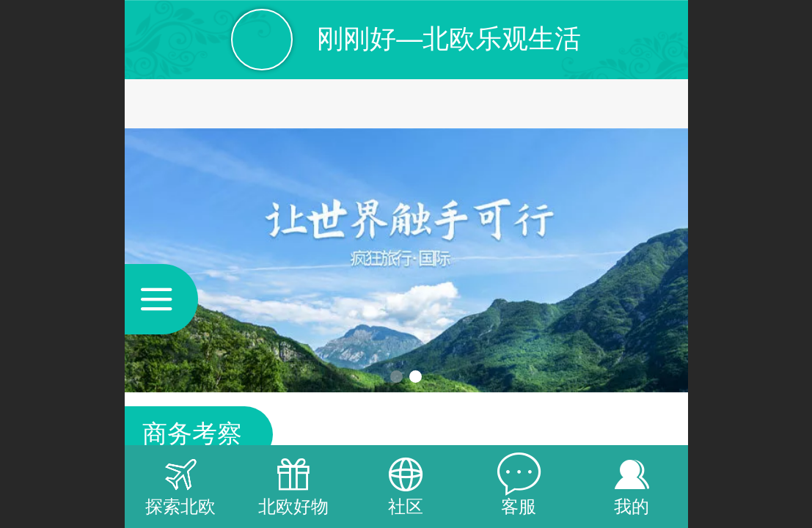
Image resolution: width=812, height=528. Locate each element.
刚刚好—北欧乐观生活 (449, 38)
